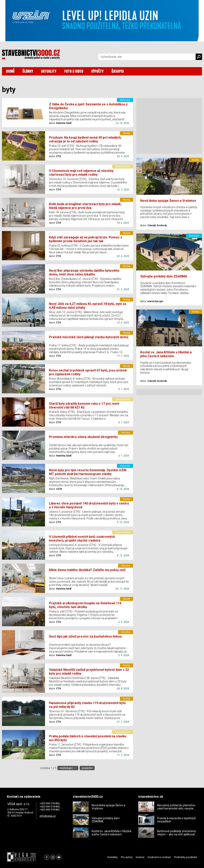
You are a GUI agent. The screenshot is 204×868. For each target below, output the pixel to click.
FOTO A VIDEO (74, 71)
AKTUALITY (49, 71)
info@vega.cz (48, 816)
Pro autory (127, 857)
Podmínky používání (186, 857)
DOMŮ (10, 71)
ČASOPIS (118, 71)
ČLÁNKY (28, 71)
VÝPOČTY (97, 71)
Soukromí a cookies (159, 857)
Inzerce (140, 857)
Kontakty (112, 857)
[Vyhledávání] (147, 57)
